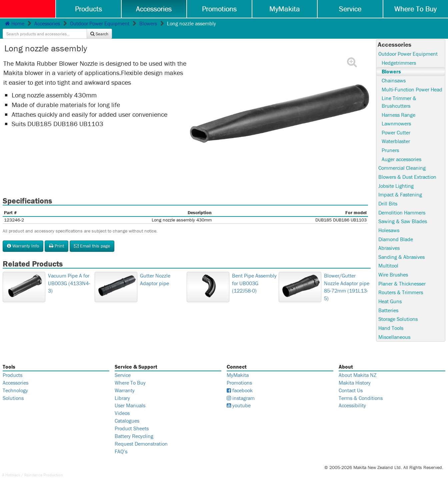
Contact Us (351, 383)
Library (122, 390)
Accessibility (352, 398)
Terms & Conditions (361, 390)
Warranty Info (23, 236)
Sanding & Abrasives (401, 249)
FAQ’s (121, 444)
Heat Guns (390, 293)
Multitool (388, 258)
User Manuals (130, 398)
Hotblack (13, 467)
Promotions (220, 9)
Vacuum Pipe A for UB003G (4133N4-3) (24, 304)
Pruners (390, 141)
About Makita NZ (357, 367)
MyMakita (285, 9)
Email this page (92, 236)
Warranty (125, 383)
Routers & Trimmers (401, 284)
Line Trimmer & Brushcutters (399, 93)
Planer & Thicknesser (402, 276)
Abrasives (389, 239)
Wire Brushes (393, 267)
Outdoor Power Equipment (100, 24)
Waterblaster (396, 132)
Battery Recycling (134, 428)
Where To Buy (416, 9)
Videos (122, 406)
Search (433, 24)
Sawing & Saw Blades (403, 213)
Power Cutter (396, 123)
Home (15, 24)
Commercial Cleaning (402, 159)
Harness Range (398, 105)
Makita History (355, 375)
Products (89, 9)
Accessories (154, 9)
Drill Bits (388, 195)
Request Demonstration (141, 436)
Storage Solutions (398, 311)
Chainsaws (394, 71)
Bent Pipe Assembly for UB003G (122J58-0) (209, 304)
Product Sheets (132, 421)
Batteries (388, 302)
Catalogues (127, 413)
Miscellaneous (394, 329)
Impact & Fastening (400, 186)
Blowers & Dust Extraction (407, 168)
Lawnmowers (396, 114)
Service (350, 9)
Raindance (35, 467)
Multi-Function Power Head (412, 80)
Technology (15, 383)
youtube (239, 398)
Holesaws (389, 221)
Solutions (13, 390)
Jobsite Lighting (396, 177)
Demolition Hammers (402, 204)
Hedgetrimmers (399, 53)
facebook (240, 383)
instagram (241, 390)
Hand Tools (391, 320)
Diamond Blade (396, 230)
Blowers (148, 24)
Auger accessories (401, 150)
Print (56, 236)
